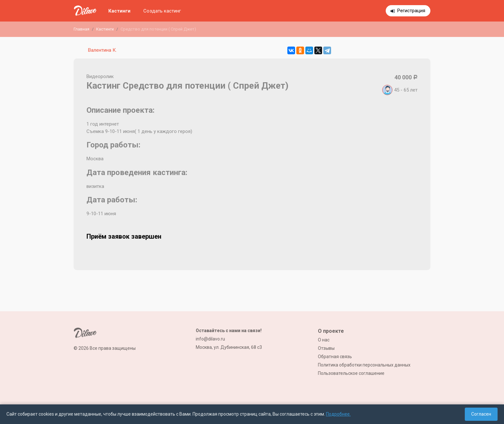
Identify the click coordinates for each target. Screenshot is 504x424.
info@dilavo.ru (210, 339)
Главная (81, 29)
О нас (324, 340)
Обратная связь (335, 357)
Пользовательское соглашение (351, 373)
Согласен (481, 414)
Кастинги (119, 11)
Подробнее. (338, 414)
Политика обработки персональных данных (364, 365)
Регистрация (411, 11)
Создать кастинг (162, 11)
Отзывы (326, 348)
